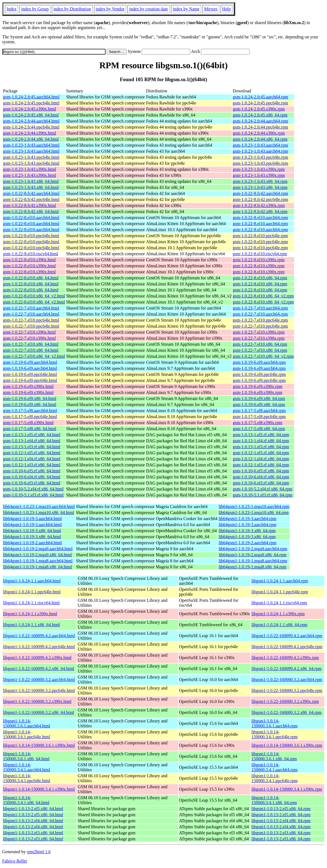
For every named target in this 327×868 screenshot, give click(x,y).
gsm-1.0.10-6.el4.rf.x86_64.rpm (261, 477)
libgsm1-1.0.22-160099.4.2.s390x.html (37, 658)
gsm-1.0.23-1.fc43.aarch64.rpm (260, 145)
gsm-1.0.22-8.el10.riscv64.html (31, 254)
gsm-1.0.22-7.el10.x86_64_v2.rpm (263, 356)
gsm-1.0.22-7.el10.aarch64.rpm (260, 308)
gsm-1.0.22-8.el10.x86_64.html (31, 278)
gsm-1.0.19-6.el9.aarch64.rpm (259, 362)
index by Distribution (72, 9)
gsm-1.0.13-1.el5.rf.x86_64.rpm (261, 435)
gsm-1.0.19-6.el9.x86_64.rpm (259, 398)
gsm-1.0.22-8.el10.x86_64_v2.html (34, 296)
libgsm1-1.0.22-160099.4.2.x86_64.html (39, 669)
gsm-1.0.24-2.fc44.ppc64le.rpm (260, 127)
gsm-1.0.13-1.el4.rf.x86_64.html (32, 441)
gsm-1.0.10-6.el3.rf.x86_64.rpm (261, 483)
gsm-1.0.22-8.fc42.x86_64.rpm (260, 212)
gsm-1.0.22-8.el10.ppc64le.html (31, 236)
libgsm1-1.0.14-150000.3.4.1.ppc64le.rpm (274, 778)
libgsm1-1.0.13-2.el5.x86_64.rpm (281, 809)
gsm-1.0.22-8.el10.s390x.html (29, 260)
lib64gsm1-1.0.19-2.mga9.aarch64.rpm (253, 549)
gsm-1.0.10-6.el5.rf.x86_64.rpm (261, 471)
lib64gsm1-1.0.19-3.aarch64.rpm (247, 519)
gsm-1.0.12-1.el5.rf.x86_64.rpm (261, 453)
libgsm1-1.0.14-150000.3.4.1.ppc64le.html (27, 778)
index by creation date (149, 9)
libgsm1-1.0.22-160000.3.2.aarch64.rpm (287, 680)
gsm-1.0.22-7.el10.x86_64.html (31, 344)
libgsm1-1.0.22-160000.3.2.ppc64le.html (39, 690)
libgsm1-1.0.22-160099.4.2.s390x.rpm (285, 658)
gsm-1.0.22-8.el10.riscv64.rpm (260, 254)
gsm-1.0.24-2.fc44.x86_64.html (31, 139)
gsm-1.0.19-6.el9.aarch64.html (30, 362)
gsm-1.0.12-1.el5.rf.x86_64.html (32, 453)
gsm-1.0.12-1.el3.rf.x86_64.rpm (261, 465)
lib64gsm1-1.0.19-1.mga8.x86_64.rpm (252, 567)
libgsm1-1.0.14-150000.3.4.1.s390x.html (39, 789)
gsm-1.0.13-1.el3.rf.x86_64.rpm (261, 447)
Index (12, 9)
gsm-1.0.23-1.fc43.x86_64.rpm (260, 181)
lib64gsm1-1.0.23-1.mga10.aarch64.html (39, 507)
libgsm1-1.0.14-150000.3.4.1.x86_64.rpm (274, 800)
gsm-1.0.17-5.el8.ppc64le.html (30, 417)
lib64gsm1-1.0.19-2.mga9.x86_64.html (37, 555)
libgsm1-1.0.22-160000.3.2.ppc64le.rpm (287, 690)
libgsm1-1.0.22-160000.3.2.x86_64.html (39, 712)
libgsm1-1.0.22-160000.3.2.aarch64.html (39, 680)
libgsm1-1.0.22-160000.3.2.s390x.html (37, 701)
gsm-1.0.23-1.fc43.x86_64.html (31, 181)
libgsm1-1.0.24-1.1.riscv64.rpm (279, 603)
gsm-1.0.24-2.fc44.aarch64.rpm (260, 121)
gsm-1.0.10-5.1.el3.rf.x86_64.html (33, 495)
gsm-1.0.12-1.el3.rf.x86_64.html (32, 465)
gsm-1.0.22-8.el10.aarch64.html (31, 218)
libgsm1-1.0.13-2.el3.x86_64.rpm (281, 833)
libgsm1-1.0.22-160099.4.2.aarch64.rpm (287, 636)
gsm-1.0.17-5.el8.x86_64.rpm (259, 429)
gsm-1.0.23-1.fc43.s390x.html (29, 169)
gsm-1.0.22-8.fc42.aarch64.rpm (260, 193)
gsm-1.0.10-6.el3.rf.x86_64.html (32, 483)
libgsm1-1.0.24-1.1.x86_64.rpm (279, 625)
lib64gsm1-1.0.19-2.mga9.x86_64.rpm (252, 555)
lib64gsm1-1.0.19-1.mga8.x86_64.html (37, 567)
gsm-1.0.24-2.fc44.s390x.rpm (259, 133)
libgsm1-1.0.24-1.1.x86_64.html (32, 625)
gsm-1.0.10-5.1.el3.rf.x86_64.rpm (262, 495)
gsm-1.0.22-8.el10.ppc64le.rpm (260, 236)
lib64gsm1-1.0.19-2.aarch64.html (32, 543)
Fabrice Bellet (15, 861)
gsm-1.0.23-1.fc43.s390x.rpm (259, 169)
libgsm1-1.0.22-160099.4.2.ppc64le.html (39, 647)
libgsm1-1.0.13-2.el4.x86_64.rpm (281, 821)
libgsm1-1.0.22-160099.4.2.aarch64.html (39, 636)
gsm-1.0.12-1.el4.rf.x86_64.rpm (261, 459)
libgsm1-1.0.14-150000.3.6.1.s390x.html (39, 745)
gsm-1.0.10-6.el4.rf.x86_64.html (32, 477)
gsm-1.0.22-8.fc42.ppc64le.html (31, 199)
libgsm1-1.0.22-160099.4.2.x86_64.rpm (286, 669)
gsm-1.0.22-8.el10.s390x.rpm (259, 260)
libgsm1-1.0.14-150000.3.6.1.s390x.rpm (287, 745)
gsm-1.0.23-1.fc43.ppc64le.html (31, 157)
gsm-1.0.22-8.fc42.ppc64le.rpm (260, 199)
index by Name (186, 9)
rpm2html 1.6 (39, 852)
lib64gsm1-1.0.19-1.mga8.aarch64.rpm (253, 561)
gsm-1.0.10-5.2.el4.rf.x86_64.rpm (262, 489)
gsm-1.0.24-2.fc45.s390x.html (29, 109)
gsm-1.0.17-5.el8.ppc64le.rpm (259, 417)
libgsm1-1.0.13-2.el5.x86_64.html (33, 809)
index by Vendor (110, 9)
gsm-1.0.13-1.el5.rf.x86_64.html (32, 435)
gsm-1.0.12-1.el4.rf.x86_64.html (32, 459)
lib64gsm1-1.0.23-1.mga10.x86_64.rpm (254, 513)
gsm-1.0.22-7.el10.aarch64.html (31, 308)
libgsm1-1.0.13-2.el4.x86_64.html (33, 821)
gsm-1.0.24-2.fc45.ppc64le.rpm (260, 103)
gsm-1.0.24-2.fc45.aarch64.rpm (260, 97)
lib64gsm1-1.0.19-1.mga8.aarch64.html (38, 561)
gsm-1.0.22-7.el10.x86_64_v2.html (34, 356)
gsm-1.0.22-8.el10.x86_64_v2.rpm (263, 296)
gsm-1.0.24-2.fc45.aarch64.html (31, 97)
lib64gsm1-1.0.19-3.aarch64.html (32, 519)
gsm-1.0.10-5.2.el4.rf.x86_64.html (33, 489)
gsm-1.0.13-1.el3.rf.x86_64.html (32, 447)
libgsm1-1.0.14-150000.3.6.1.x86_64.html (26, 756)
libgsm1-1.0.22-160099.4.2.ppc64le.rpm (287, 647)
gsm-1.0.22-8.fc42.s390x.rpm (259, 205)
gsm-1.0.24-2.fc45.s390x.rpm (259, 109)
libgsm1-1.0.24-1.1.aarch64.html (32, 581)
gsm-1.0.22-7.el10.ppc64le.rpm (260, 320)
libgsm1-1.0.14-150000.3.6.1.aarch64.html (27, 723)
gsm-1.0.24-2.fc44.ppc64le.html (31, 127)
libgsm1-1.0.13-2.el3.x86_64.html (33, 833)
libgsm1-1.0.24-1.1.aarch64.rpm (280, 581)
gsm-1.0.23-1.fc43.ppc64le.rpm (260, 157)
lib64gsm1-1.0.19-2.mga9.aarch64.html (38, 549)
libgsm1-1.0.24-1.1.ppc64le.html (32, 592)
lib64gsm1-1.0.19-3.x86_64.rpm (247, 531)
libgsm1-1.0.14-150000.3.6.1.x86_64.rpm (274, 756)
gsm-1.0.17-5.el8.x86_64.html (30, 429)
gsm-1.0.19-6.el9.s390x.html (28, 386)
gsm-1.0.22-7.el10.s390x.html (29, 332)
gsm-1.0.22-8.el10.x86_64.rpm (260, 278)
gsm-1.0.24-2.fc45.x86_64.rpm (260, 115)
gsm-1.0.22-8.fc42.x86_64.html (31, 212)
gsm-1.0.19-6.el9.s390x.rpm (258, 386)
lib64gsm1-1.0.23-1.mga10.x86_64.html (39, 513)
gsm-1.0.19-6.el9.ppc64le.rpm (259, 374)
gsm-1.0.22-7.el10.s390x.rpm (259, 332)
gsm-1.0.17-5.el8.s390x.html (28, 423)
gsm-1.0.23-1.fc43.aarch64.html (31, 145)
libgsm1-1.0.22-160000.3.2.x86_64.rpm (286, 712)
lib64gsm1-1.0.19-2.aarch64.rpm (247, 543)
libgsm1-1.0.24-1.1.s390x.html (30, 614)
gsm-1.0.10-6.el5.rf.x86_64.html (32, 471)
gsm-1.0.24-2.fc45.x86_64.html (31, 115)
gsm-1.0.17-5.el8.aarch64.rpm (259, 411)
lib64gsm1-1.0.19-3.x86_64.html (32, 531)
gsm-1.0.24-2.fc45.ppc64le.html (31, 103)
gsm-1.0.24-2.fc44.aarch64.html (31, 121)
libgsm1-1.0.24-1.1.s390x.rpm (278, 614)
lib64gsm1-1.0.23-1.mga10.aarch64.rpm (254, 507)
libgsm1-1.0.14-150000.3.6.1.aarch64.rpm (274, 723)
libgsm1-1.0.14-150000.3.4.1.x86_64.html (26, 800)
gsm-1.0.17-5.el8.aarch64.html (30, 411)
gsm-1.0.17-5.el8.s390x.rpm (258, 423)
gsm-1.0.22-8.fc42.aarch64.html (31, 193)
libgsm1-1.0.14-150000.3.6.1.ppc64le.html (27, 734)
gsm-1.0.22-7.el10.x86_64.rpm (260, 344)
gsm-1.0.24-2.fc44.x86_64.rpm (260, 139)
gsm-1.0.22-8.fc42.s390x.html (29, 205)
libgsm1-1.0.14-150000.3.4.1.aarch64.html (27, 767)
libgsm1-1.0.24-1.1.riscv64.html (31, 603)
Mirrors (211, 9)
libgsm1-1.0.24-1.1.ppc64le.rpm (280, 592)
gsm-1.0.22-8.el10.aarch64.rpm (260, 218)
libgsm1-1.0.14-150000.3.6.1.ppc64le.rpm (274, 734)
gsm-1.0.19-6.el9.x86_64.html (30, 398)
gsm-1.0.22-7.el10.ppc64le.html (31, 320)
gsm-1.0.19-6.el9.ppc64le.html (30, 374)
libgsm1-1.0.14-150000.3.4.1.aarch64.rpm (274, 767)
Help (227, 9)
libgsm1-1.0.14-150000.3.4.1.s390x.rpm (287, 789)
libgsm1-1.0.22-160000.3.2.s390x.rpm (285, 701)
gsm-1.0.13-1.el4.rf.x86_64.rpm (261, 441)
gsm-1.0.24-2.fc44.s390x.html (29, 133)
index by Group (35, 9)
